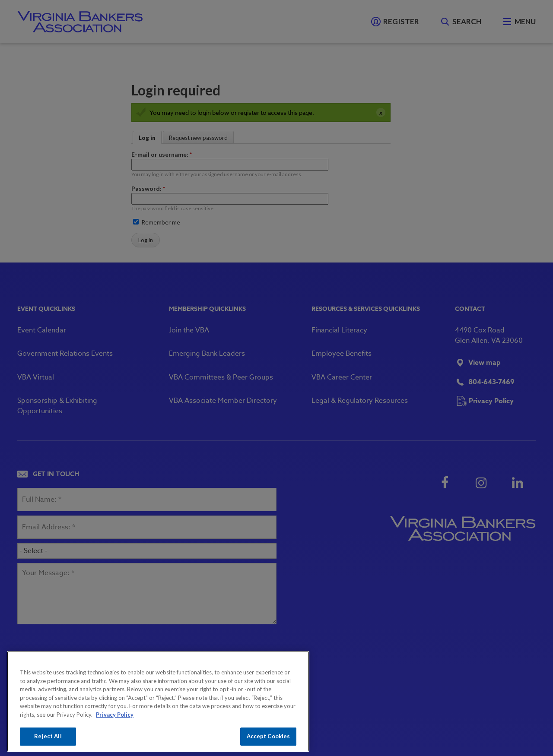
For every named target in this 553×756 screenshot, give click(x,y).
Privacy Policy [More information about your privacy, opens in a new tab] (115, 715)
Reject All (48, 736)
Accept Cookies (269, 736)
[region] (158, 701)
